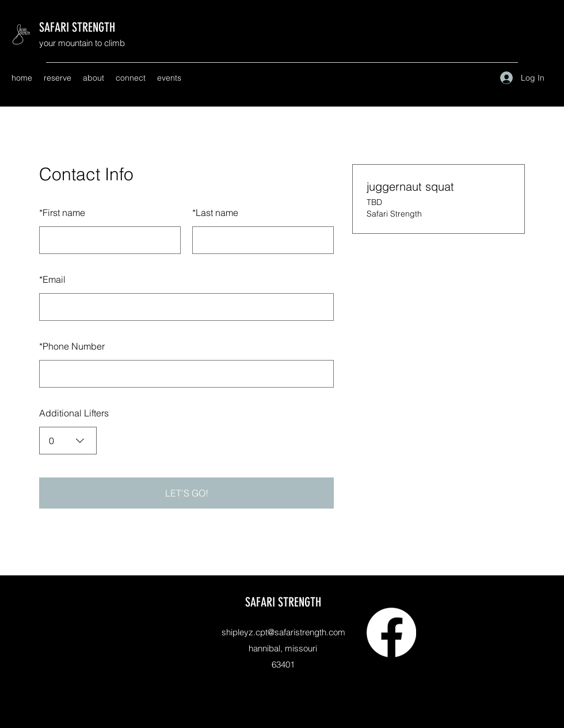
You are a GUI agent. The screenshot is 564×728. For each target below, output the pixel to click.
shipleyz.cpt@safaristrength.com (283, 632)
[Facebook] (391, 632)
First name (62, 213)
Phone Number (72, 346)
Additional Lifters (74, 413)
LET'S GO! (187, 493)
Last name (215, 213)
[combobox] (68, 441)
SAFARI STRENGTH (77, 27)
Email (52, 279)
